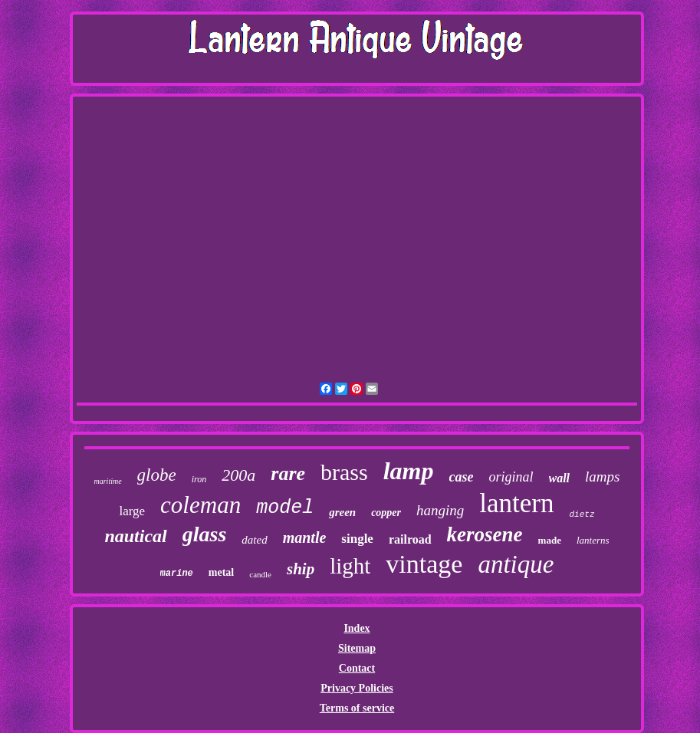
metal (221, 572)
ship (301, 569)
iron (199, 479)
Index (357, 628)
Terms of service (357, 708)
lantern (516, 503)
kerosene (485, 534)
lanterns (593, 540)
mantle (305, 537)
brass (344, 472)
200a (238, 475)
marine (177, 574)
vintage (424, 564)
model (285, 508)
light (350, 566)
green (342, 512)
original (511, 477)
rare (288, 473)
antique (516, 564)
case (462, 477)
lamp (409, 471)
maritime (108, 481)
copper (386, 513)
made (550, 540)
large (132, 511)
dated (254, 540)
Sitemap (357, 648)
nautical (135, 536)
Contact (357, 668)
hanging (440, 510)
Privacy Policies (357, 688)
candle (260, 574)
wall (560, 478)
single (357, 539)
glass (205, 534)
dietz (582, 514)
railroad (410, 539)
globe (157, 475)
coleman (200, 505)
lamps (602, 477)
